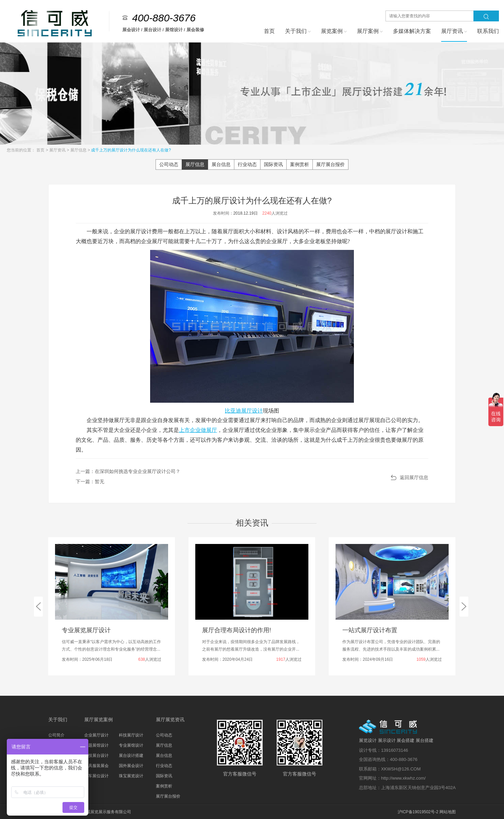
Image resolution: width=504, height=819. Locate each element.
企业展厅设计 (96, 735)
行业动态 (247, 164)
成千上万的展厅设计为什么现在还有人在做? (131, 150)
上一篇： (128, 471)
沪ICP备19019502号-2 (418, 812)
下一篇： (90, 481)
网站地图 (448, 812)
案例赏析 (300, 164)
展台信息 (221, 164)
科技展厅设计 (131, 735)
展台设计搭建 (131, 756)
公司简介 (56, 735)
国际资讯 (273, 164)
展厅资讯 (58, 150)
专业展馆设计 (131, 745)
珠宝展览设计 (131, 776)
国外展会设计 (131, 766)
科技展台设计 (96, 756)
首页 (41, 150)
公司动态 (169, 164)
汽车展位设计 (96, 776)
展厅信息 (79, 150)
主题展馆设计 (96, 745)
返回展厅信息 (414, 477)
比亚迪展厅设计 (244, 411)
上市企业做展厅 (198, 430)
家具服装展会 (96, 766)
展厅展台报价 (330, 164)
